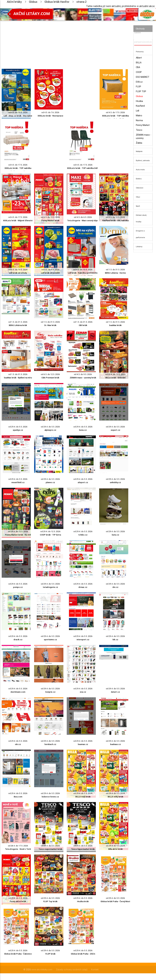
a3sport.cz (83, 482)
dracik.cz (18, 640)
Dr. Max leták (50, 325)
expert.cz (115, 430)
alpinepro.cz (50, 430)
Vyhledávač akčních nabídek (142, 31)
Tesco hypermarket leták (83, 849)
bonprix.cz (50, 692)
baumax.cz (83, 744)
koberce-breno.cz (50, 797)
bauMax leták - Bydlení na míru (18, 378)
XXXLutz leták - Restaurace (50, 116)
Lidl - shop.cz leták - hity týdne (18, 116)
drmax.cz (83, 587)
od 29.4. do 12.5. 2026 (18, 531)
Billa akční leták (115, 849)
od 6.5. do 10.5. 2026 (18, 270)
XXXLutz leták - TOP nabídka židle (83, 168)
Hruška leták (83, 901)
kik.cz (115, 640)
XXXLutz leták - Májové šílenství (18, 221)
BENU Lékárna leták (18, 325)
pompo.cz (18, 587)
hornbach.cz (50, 744)
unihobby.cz (115, 482)
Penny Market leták (50, 221)
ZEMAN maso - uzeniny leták (83, 378)
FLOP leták (50, 954)
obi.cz (18, 744)
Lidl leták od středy (18, 273)
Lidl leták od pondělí (50, 273)
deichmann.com (18, 692)
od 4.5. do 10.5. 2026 (18, 112)
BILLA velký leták (115, 797)
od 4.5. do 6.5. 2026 (83, 217)
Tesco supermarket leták (50, 849)
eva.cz (83, 692)
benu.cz (83, 430)
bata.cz (115, 535)
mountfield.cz (18, 482)
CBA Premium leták (50, 378)
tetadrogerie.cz (50, 587)
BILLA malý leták (83, 797)
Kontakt (95, 969)
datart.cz (115, 692)
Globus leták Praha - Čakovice (18, 954)
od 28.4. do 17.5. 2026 (18, 846)
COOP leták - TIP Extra (50, 535)
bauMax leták (115, 325)
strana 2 (82, 2)
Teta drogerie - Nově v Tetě (18, 849)
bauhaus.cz (115, 744)
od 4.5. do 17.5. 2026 (115, 112)
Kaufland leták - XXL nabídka (115, 221)
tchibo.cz (83, 535)
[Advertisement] (65, 42)
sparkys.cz (18, 430)
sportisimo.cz (50, 640)
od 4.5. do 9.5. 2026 (83, 374)
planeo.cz (50, 482)
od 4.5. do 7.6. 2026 (50, 112)
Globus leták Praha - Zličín (83, 954)
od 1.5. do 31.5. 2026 (115, 270)
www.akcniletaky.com (42, 969)
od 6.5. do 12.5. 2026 (50, 217)
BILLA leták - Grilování (115, 378)
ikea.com (18, 797)
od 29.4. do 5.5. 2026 (18, 427)
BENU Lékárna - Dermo (115, 273)
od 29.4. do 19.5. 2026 (115, 374)
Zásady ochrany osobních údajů (72, 969)
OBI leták (83, 325)
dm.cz (115, 587)
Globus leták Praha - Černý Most (115, 901)
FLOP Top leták (50, 901)
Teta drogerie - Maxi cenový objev (83, 221)
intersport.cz (83, 640)
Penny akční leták (18, 901)
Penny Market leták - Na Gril (18, 535)
